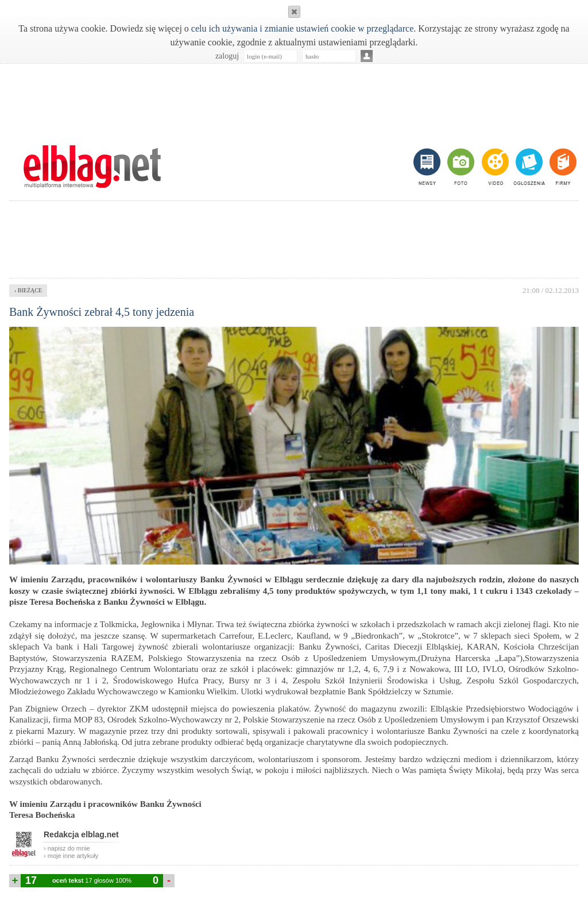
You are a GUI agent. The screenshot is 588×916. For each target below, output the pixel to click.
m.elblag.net (92, 167)
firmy (562, 167)
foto (460, 167)
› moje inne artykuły (71, 856)
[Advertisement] (294, 98)
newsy (428, 167)
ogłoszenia (528, 167)
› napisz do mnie (67, 848)
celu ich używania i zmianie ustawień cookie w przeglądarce (302, 28)
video (494, 167)
